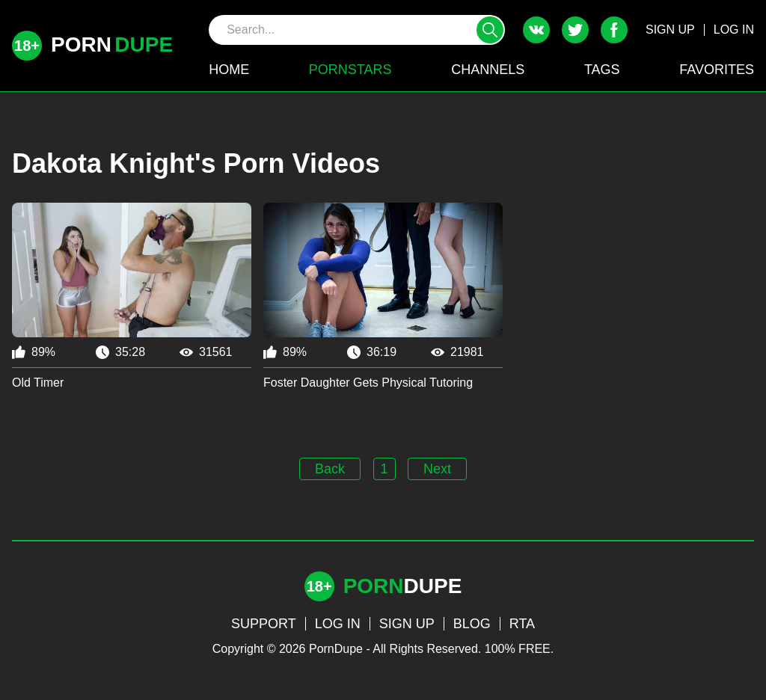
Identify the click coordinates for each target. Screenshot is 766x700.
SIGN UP (670, 30)
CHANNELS (488, 70)
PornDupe (336, 649)
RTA (522, 624)
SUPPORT (264, 624)
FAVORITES (717, 70)
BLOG (472, 624)
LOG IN (734, 30)
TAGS (602, 70)
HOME (229, 70)
